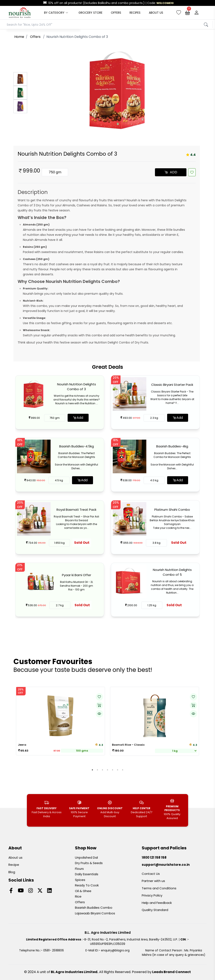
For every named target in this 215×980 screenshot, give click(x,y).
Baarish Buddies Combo (94, 908)
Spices (80, 880)
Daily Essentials (87, 874)
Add (78, 418)
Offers (80, 902)
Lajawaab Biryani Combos (95, 913)
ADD (171, 172)
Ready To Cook (87, 885)
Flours (79, 869)
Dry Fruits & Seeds (89, 863)
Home (19, 37)
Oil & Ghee (83, 891)
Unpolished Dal (86, 857)
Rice (78, 896)
